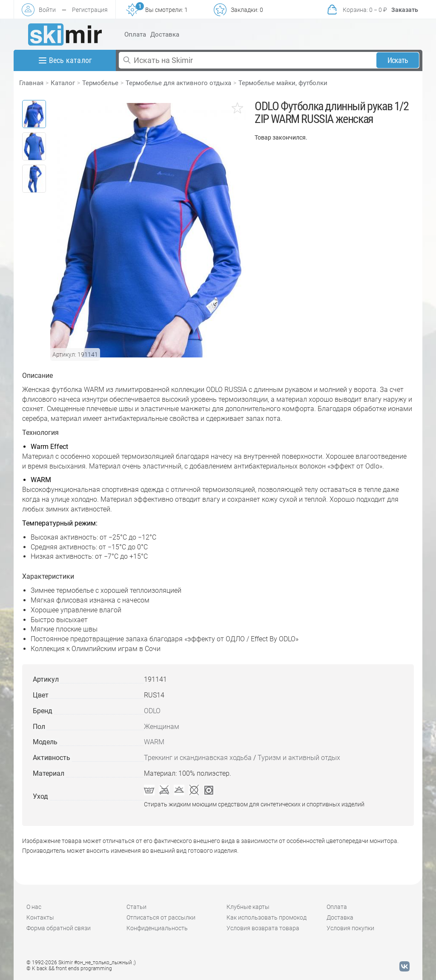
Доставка (165, 34)
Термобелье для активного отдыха (178, 83)
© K (69, 969)
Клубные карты (248, 907)
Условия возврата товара (263, 928)
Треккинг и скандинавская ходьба (198, 758)
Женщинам (162, 727)
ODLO (152, 711)
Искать (398, 60)
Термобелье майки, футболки (283, 83)
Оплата (135, 34)
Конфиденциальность (157, 928)
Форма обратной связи (59, 928)
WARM (154, 742)
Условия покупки (350, 928)
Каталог (63, 83)
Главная (31, 83)
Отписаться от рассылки (161, 917)
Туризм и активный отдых (299, 758)
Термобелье (100, 83)
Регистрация (90, 10)
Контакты (40, 917)
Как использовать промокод (267, 917)
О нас (34, 907)
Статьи (136, 907)
